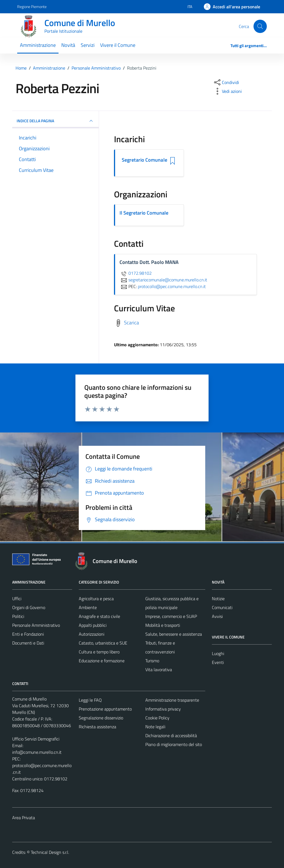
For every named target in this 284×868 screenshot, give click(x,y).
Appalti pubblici (93, 625)
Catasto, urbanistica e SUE (103, 643)
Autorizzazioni (92, 634)
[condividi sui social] (226, 82)
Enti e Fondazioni (28, 634)
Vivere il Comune (118, 45)
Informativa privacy (163, 709)
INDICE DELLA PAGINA (55, 121)
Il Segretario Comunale (144, 213)
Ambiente (88, 607)
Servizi (88, 45)
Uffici (17, 599)
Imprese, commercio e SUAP (171, 616)
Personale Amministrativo (36, 625)
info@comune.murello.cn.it (37, 752)
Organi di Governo (29, 607)
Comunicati (222, 607)
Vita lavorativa (159, 670)
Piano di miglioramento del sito (174, 744)
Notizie (218, 599)
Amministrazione (38, 45)
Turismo (152, 661)
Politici (18, 616)
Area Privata (24, 818)
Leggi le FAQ (90, 700)
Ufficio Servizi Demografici (36, 739)
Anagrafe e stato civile (99, 616)
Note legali (155, 727)
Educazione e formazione (102, 661)
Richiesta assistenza (97, 727)
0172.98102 (136, 273)
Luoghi (218, 653)
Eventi (218, 662)
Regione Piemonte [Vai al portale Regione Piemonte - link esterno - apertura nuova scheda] (32, 7)
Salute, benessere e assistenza (174, 634)
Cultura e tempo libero (99, 652)
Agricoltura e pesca (96, 599)
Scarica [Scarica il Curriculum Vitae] (131, 322)
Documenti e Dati (28, 643)
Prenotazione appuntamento (105, 709)
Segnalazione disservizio (101, 718)
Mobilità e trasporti (163, 625)
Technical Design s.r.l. (50, 852)
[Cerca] (260, 26)
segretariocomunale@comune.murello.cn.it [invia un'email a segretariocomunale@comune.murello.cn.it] (163, 280)
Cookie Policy (157, 718)
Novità (68, 45)
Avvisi (217, 616)
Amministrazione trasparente (172, 700)
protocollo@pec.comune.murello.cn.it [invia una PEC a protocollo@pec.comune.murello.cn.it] (172, 286)
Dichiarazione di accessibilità (171, 735)
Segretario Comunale (144, 160)
